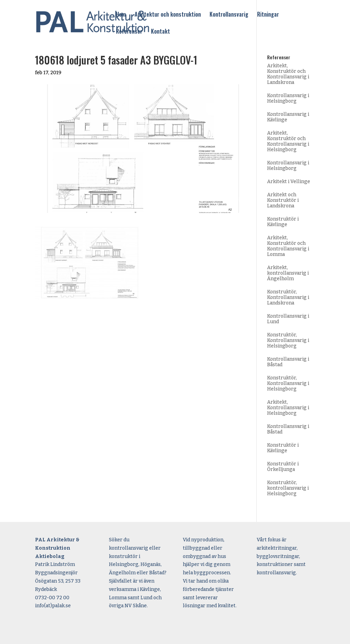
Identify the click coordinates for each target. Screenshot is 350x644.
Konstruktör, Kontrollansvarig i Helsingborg (288, 340)
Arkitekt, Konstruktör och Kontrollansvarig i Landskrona (288, 74)
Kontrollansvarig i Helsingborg (288, 98)
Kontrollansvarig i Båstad (288, 362)
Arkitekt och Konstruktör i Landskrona (283, 200)
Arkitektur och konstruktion (168, 15)
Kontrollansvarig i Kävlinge (288, 117)
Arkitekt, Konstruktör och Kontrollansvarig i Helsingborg (288, 141)
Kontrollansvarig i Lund (288, 319)
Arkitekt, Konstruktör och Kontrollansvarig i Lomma (288, 246)
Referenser (129, 32)
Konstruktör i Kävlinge (283, 222)
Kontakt (160, 32)
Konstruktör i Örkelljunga (283, 467)
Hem (121, 15)
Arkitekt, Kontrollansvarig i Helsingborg (288, 408)
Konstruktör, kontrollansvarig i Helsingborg (288, 488)
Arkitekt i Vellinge (289, 182)
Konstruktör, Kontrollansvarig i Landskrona (288, 297)
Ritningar (268, 15)
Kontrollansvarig (229, 15)
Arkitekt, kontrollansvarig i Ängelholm (288, 273)
